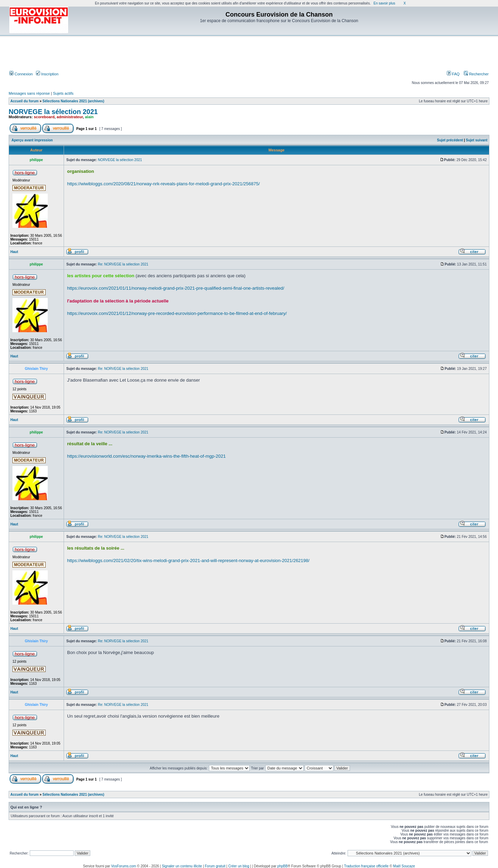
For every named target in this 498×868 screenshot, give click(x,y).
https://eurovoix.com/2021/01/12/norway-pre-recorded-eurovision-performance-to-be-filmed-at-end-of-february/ (177, 313)
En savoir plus (384, 3)
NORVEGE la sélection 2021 (53, 112)
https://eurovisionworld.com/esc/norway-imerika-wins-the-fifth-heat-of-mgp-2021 (146, 456)
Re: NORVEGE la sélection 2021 (123, 264)
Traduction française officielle (366, 866)
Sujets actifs (63, 93)
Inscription (47, 74)
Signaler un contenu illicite (182, 866)
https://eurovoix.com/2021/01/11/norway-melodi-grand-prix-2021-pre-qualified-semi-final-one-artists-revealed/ (176, 288)
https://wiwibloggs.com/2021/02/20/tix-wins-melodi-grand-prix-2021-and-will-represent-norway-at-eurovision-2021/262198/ (188, 561)
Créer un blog (239, 866)
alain (89, 117)
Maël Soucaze (404, 866)
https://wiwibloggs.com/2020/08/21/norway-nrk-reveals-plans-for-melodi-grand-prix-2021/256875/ (163, 184)
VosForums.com (123, 866)
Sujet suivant (477, 140)
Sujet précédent (450, 140)
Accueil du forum (25, 101)
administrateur (70, 117)
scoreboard (44, 117)
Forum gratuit (215, 866)
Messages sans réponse (29, 93)
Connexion (21, 74)
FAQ (453, 74)
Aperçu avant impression (32, 140)
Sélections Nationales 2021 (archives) (73, 101)
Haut (14, 252)
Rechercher (476, 74)
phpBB (283, 866)
